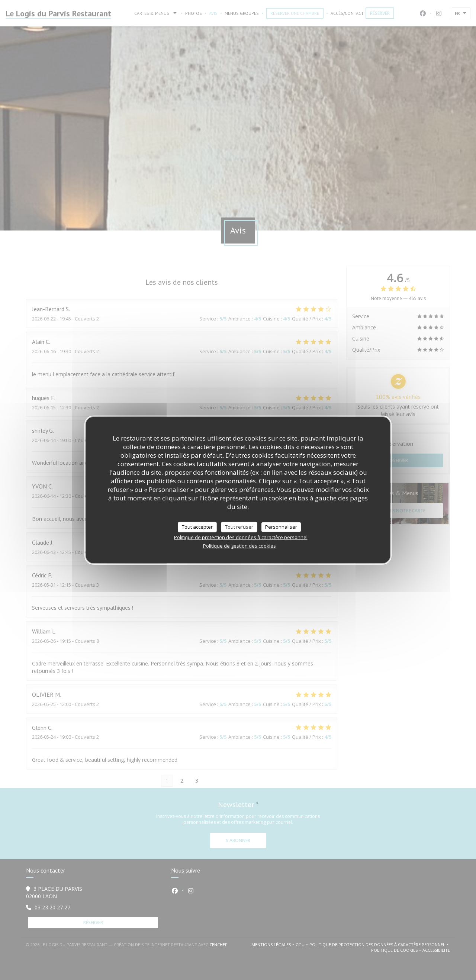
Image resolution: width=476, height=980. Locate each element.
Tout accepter (197, 527)
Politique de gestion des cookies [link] (239, 545)
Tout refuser (239, 527)
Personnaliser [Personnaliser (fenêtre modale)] (281, 527)
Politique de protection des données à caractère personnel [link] (241, 537)
